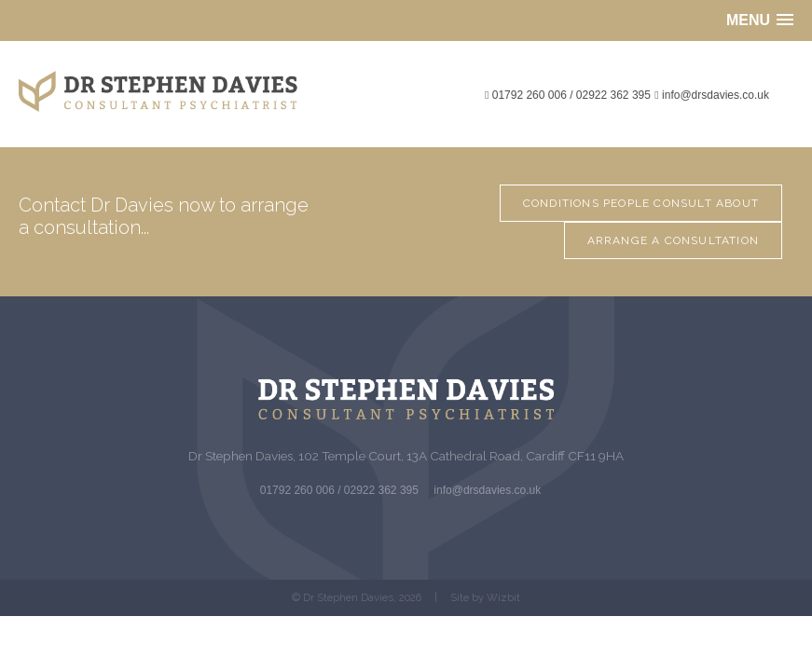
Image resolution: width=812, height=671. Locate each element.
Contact (52, 205)
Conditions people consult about (641, 203)
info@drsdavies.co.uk (712, 95)
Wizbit (503, 597)
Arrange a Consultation (673, 240)
